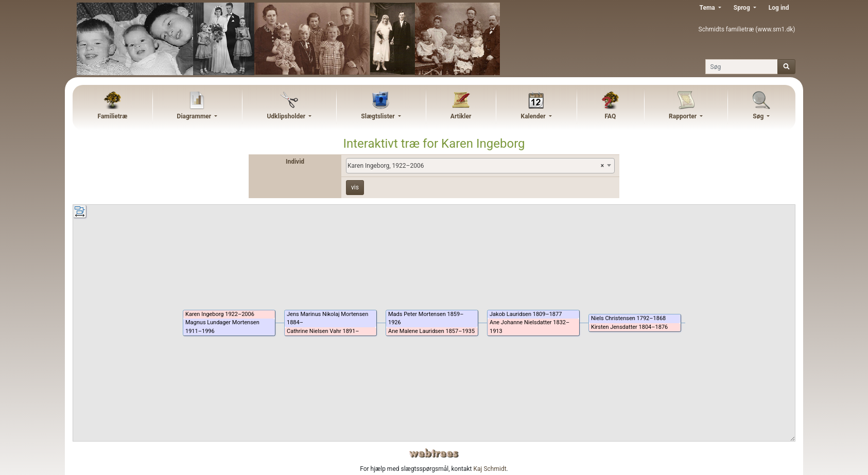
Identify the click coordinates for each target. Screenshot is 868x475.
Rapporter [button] (683, 116)
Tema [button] (708, 8)
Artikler (461, 116)
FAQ (610, 116)
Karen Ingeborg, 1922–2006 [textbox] (476, 166)
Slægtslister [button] (378, 116)
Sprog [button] (743, 8)
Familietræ (113, 116)
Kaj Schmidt (490, 469)
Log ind (779, 8)
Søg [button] (759, 116)
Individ (295, 162)
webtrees (434, 453)
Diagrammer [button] (195, 116)
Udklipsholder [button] (287, 116)
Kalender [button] (534, 116)
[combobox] (480, 166)
